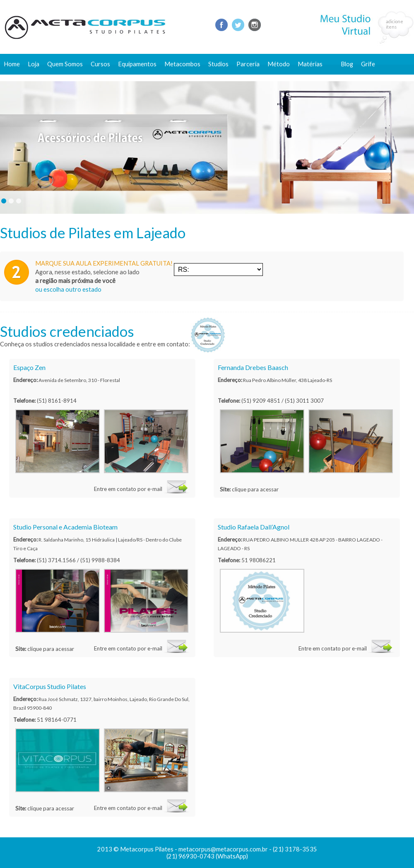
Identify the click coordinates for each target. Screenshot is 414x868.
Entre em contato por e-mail (128, 489)
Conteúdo (315, 78)
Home (12, 64)
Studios (218, 64)
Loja (34, 64)
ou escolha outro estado (68, 289)
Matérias (310, 64)
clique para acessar (255, 489)
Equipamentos (137, 64)
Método (279, 64)
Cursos (100, 64)
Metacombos (182, 64)
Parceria (248, 64)
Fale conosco (359, 78)
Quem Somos (65, 64)
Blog (347, 64)
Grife (368, 64)
